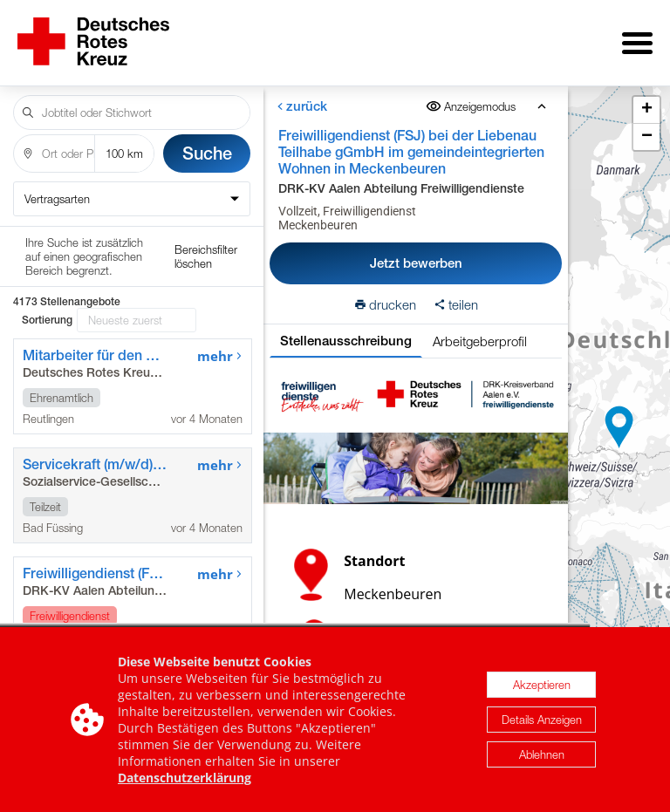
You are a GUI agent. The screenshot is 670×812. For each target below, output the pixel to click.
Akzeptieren (542, 685)
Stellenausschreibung (346, 328)
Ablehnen (542, 754)
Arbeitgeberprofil (480, 329)
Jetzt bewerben (416, 251)
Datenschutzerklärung (185, 778)
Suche (207, 141)
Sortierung (47, 248)
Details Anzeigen (542, 720)
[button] (619, 421)
